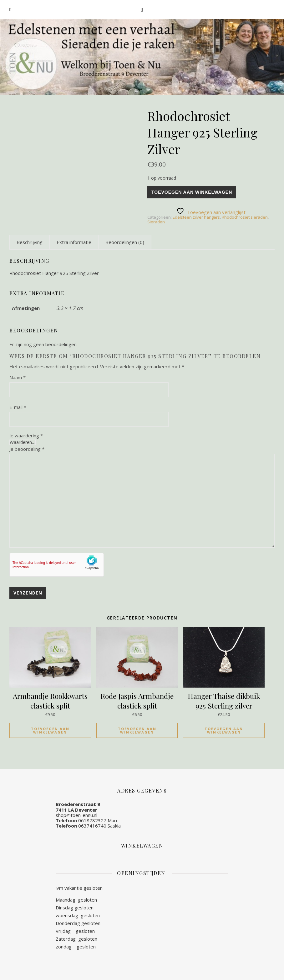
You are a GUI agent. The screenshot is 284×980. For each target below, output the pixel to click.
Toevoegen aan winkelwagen (192, 192)
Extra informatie (74, 242)
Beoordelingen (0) (125, 242)
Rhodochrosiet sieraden (245, 217)
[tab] (30, 242)
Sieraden (156, 222)
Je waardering (26, 436)
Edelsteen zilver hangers (196, 217)
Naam (18, 377)
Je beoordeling (27, 449)
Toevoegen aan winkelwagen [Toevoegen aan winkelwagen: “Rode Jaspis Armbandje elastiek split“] (137, 730)
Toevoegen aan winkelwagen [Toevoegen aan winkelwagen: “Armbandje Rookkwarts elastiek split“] (50, 730)
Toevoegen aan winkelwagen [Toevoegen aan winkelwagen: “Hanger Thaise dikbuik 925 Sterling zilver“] (224, 730)
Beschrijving (30, 242)
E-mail (18, 407)
